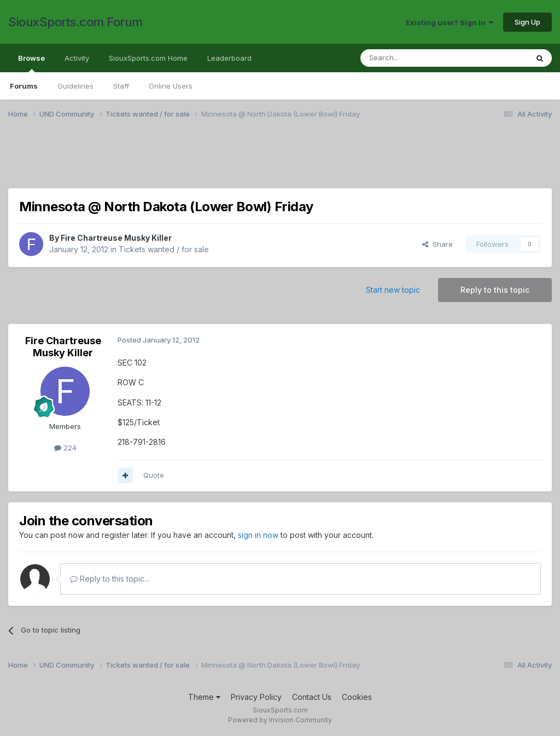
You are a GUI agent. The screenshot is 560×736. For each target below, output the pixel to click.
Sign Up (527, 22)
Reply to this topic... (110, 579)
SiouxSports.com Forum (75, 22)
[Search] (416, 58)
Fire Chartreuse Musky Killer (116, 238)
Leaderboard (229, 58)
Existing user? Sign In (450, 22)
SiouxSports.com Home (148, 58)
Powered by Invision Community (280, 720)
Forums (24, 86)
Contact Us (312, 697)
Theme (204, 697)
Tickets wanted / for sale (164, 249)
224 (65, 448)
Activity (77, 58)
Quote (154, 475)
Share (437, 244)
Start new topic (393, 290)
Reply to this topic (495, 290)
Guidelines (75, 86)
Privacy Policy (256, 697)
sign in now (258, 535)
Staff (121, 86)
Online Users (171, 86)
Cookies (357, 697)
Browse (31, 63)
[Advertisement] (280, 160)
